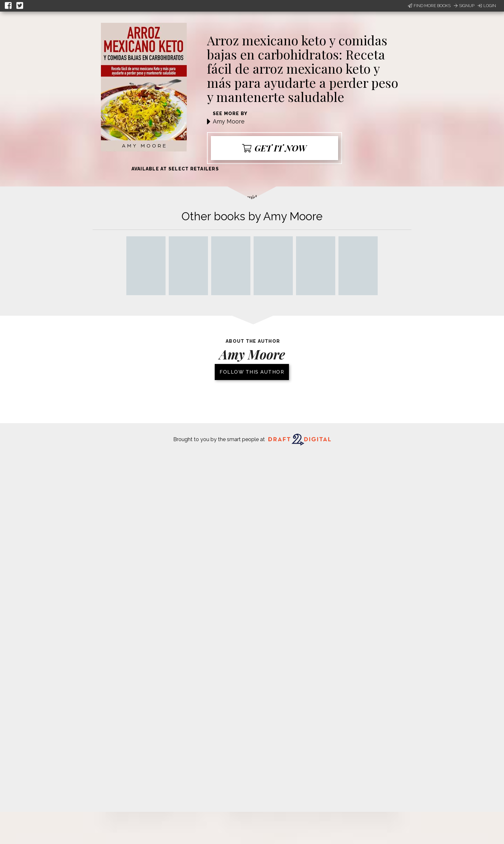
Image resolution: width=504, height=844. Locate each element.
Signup (464, 6)
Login (487, 6)
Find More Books (429, 6)
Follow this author (252, 372)
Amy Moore (229, 121)
